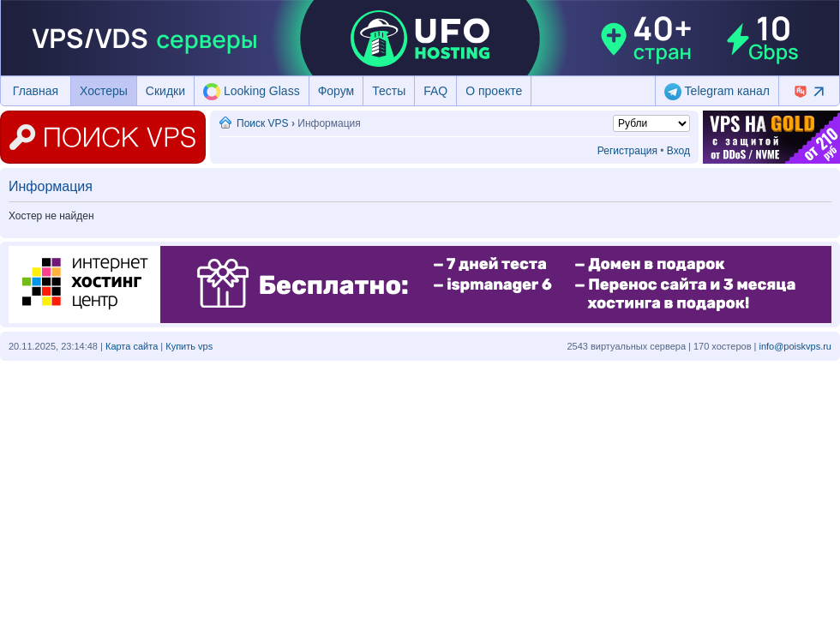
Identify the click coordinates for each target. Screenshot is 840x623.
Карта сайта (132, 346)
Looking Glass (252, 92)
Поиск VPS (263, 123)
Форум (336, 91)
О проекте (494, 91)
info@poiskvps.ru (795, 346)
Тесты (389, 91)
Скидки (165, 91)
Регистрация (627, 151)
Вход (678, 151)
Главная (36, 91)
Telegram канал (717, 92)
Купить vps (189, 346)
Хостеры (104, 91)
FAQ (435, 91)
